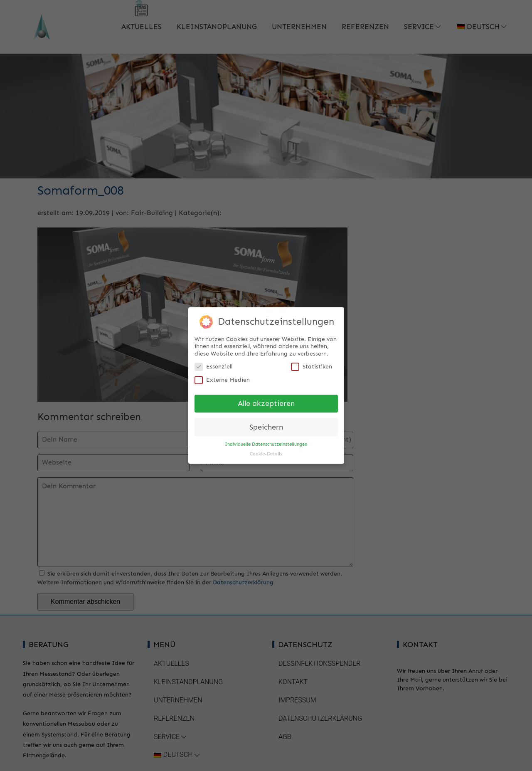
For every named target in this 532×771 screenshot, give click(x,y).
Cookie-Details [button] (266, 451)
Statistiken (312, 364)
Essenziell (213, 364)
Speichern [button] (266, 424)
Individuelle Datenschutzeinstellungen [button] (266, 441)
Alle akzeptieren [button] (266, 400)
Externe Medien (222, 377)
